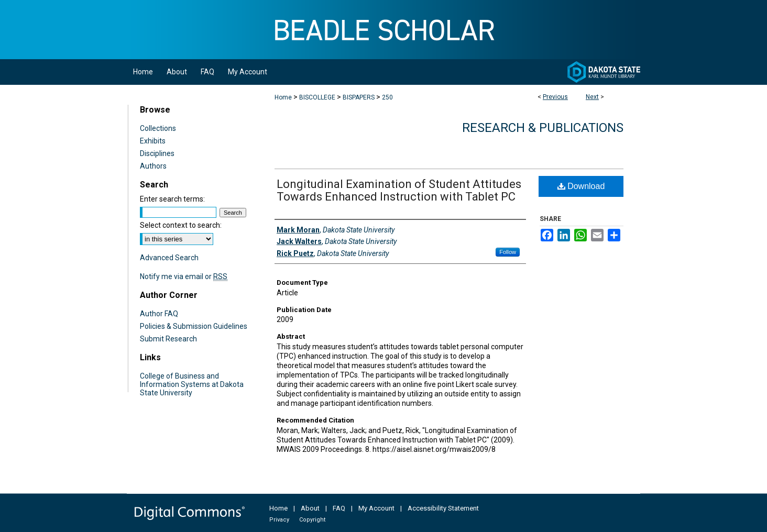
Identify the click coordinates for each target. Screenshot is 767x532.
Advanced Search (169, 258)
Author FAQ (159, 314)
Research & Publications (543, 128)
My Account (376, 508)
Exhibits (153, 141)
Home (283, 97)
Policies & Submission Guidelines (194, 326)
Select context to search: (181, 225)
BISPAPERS (359, 97)
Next (592, 97)
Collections (158, 128)
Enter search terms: (172, 199)
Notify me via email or (184, 276)
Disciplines (157, 153)
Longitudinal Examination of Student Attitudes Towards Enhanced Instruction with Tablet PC (399, 190)
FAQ (339, 508)
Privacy (279, 520)
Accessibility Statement (443, 508)
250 (387, 97)
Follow (508, 252)
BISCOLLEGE (317, 97)
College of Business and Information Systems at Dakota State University (192, 384)
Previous (555, 97)
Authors (153, 166)
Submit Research (168, 339)
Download (581, 186)
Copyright (312, 520)
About (310, 508)
